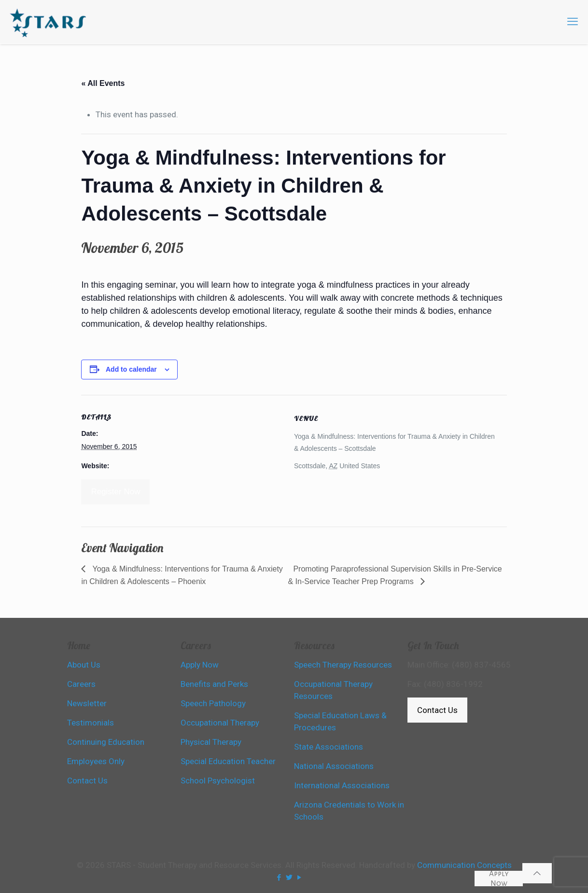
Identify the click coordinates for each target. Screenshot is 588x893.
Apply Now (499, 879)
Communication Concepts (464, 865)
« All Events (103, 83)
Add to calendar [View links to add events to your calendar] (131, 369)
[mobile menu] (573, 22)
